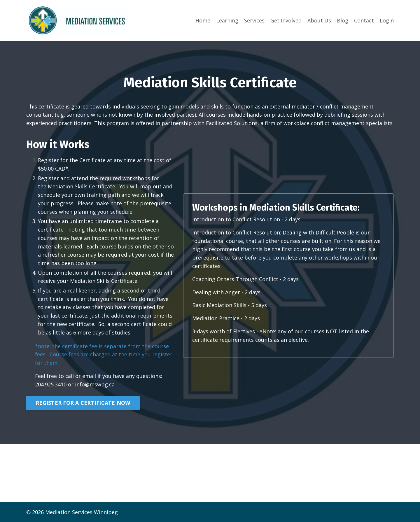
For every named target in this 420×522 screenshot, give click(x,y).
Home (203, 20)
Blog (343, 20)
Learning (227, 20)
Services (254, 20)
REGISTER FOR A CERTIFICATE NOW (83, 403)
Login (387, 20)
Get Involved (286, 20)
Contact (364, 20)
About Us (319, 20)
